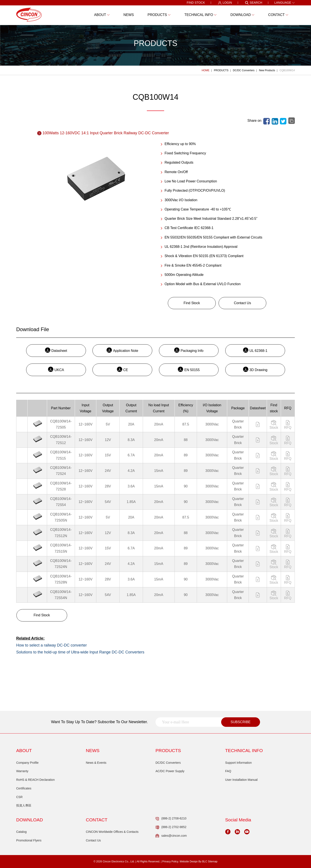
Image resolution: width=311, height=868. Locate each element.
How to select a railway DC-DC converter (52, 645)
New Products (267, 70)
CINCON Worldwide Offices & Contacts (112, 832)
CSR (19, 797)
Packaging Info (189, 350)
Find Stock (192, 303)
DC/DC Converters (244, 70)
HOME (206, 70)
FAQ (228, 771)
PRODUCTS (221, 70)
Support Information (239, 763)
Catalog (21, 832)
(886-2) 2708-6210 (171, 819)
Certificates (24, 788)
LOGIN (225, 3)
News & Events (96, 763)
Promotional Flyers (29, 840)
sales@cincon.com (171, 836)
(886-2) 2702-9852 (171, 827)
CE (122, 369)
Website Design (189, 862)
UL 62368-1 (255, 350)
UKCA (56, 369)
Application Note (122, 350)
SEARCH (254, 3)
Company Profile (27, 763)
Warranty (22, 771)
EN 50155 (189, 369)
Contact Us (242, 303)
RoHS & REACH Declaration (35, 780)
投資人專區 (24, 805)
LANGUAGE (285, 3)
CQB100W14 (287, 70)
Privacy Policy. (171, 862)
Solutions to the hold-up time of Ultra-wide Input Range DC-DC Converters (80, 652)
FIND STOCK (196, 3)
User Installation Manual (241, 780)
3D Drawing (255, 369)
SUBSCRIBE (241, 722)
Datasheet (56, 350)
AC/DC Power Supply (170, 771)
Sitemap (213, 862)
